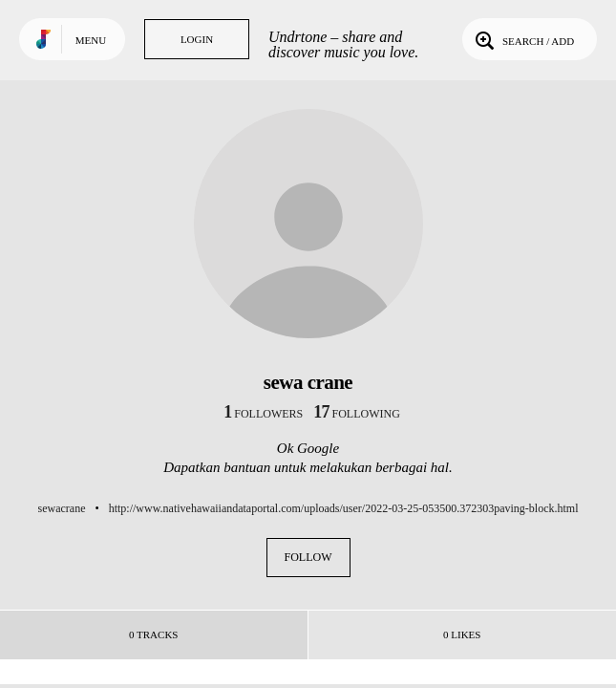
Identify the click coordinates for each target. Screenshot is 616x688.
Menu (91, 40)
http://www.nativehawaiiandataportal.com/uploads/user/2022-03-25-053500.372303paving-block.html (344, 508)
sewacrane (62, 508)
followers (263, 414)
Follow (308, 557)
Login (197, 39)
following (357, 414)
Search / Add (523, 39)
